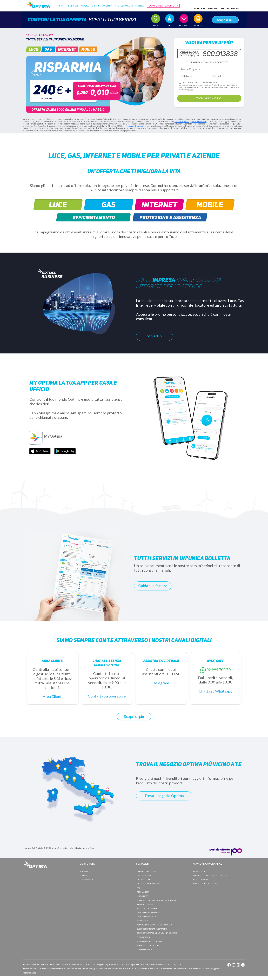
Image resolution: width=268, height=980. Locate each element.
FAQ (139, 888)
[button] (32, 73)
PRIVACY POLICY (200, 871)
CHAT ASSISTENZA (144, 876)
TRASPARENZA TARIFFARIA (148, 912)
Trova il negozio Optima (164, 796)
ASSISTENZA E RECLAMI (146, 871)
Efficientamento (102, 6)
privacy (215, 82)
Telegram (161, 683)
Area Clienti (53, 696)
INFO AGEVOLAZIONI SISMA (148, 884)
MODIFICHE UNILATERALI (147, 908)
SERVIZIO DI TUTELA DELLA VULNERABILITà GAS (156, 900)
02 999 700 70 (219, 670)
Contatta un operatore (107, 696)
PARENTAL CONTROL (145, 904)
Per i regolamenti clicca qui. (133, 126)
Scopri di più (155, 336)
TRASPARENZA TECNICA (147, 917)
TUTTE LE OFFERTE (144, 949)
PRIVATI (61, 6)
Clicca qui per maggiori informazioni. (190, 121)
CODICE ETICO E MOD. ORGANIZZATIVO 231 (210, 876)
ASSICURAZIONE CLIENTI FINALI (150, 941)
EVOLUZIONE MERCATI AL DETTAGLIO (152, 929)
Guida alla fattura (153, 586)
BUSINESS (73, 6)
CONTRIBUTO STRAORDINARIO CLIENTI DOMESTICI (157, 933)
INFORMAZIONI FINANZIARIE (205, 884)
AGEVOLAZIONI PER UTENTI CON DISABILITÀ (155, 925)
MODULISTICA (143, 896)
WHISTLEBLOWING (201, 880)
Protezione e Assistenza (129, 6)
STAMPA (84, 876)
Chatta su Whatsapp (216, 691)
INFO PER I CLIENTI (144, 880)
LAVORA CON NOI (88, 880)
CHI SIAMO (85, 871)
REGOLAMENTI (143, 892)
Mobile (85, 6)
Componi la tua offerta (163, 6)
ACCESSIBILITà (143, 921)
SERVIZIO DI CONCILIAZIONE (148, 945)
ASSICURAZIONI (143, 937)
